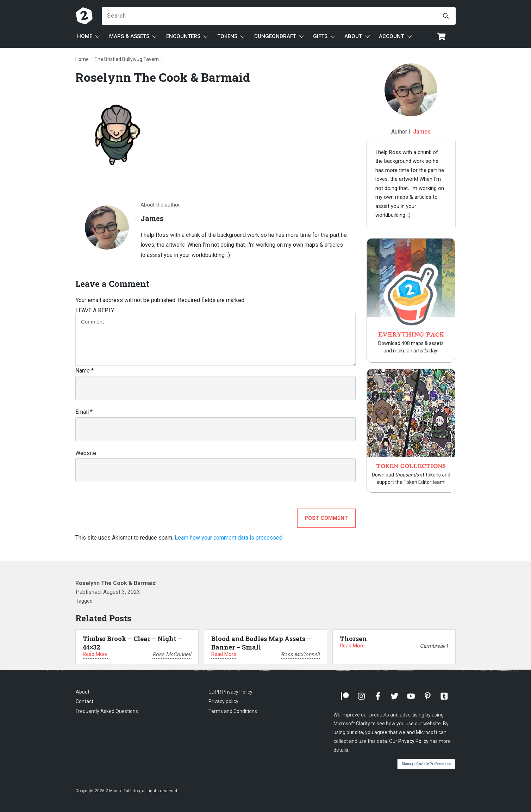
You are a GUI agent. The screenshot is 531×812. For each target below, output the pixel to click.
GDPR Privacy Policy (230, 692)
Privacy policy (223, 701)
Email (84, 412)
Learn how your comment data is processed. (229, 538)
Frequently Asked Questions (107, 711)
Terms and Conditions (233, 711)
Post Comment (326, 518)
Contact (85, 701)
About (83, 692)
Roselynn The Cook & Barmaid (163, 77)
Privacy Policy (413, 741)
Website (86, 453)
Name (85, 371)
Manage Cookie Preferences (426, 764)
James (422, 132)
